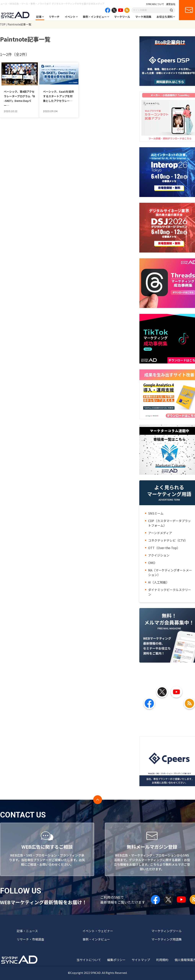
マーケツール (122, 17)
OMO (152, 563)
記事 (39, 17)
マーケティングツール (167, 931)
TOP (3, 24)
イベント (70, 17)
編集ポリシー (116, 960)
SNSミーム (156, 513)
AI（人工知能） (159, 582)
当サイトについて (89, 960)
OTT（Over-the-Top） (164, 548)
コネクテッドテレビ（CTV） (168, 540)
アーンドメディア (160, 533)
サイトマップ (141, 960)
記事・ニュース (27, 931)
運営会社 (171, 4)
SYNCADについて (155, 4)
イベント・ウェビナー (98, 931)
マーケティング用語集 (167, 939)
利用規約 (162, 960)
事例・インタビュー (95, 17)
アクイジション (159, 555)
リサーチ (54, 17)
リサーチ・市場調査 (30, 939)
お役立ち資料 (165, 17)
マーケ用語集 (143, 17)
